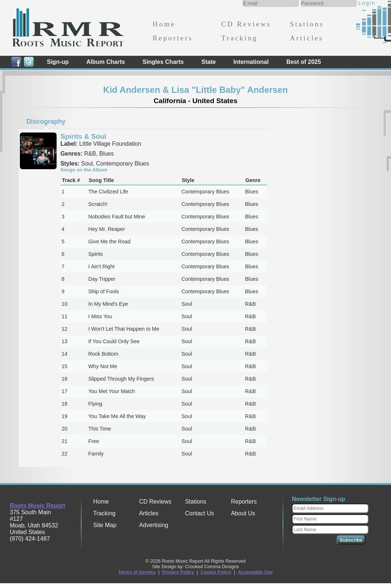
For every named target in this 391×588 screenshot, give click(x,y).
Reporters (173, 38)
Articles (307, 38)
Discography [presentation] (46, 121)
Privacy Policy (178, 572)
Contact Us (199, 513)
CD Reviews (246, 24)
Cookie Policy (216, 572)
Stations (307, 24)
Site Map (105, 525)
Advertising (153, 525)
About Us (243, 513)
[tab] (46, 121)
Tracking (239, 38)
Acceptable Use (255, 572)
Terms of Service (137, 572)
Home (164, 24)
